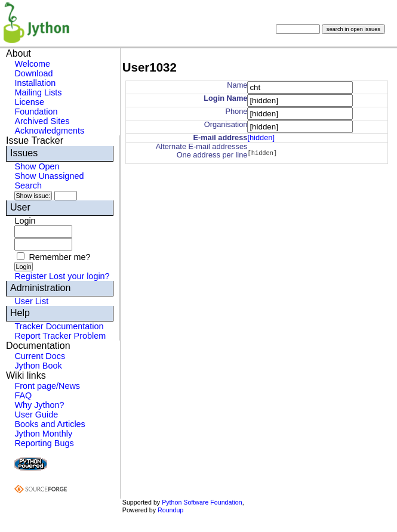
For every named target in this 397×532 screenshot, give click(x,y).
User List (31, 301)
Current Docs (40, 356)
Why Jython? (39, 405)
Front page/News (47, 386)
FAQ (23, 395)
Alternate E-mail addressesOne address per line (202, 151)
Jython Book (38, 366)
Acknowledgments (49, 131)
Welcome (32, 64)
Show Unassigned (49, 176)
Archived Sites (42, 121)
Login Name (225, 98)
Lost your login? (79, 276)
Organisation (226, 124)
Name (237, 85)
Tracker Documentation (59, 326)
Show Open (37, 166)
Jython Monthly (43, 434)
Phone (236, 111)
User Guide (36, 415)
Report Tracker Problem (60, 336)
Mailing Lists (38, 92)
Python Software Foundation (202, 502)
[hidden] (261, 137)
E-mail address (220, 137)
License (29, 102)
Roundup (170, 510)
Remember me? (59, 257)
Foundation (36, 112)
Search (28, 185)
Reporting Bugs (44, 443)
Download (33, 73)
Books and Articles (50, 424)
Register (30, 276)
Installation (35, 83)
